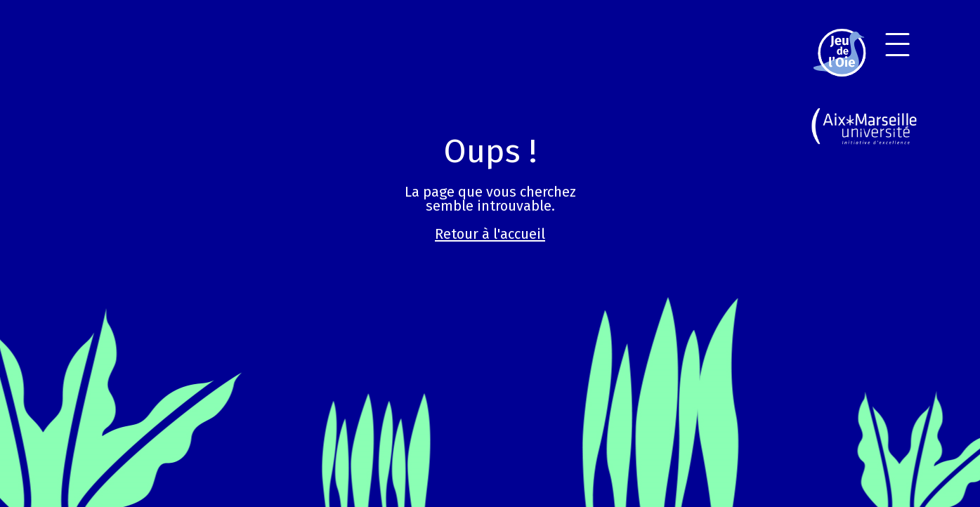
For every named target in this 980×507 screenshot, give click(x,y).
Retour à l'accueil (490, 234)
